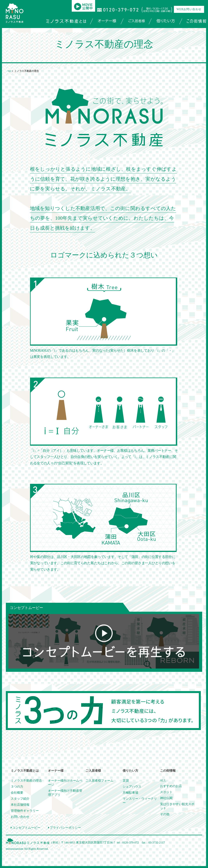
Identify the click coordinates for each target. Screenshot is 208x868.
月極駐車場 (130, 793)
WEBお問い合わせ (189, 9)
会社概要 (17, 793)
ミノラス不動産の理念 (26, 781)
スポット (166, 792)
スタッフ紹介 (20, 799)
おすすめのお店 (171, 786)
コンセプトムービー (26, 828)
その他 (165, 814)
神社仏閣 (166, 798)
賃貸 (126, 781)
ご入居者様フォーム (99, 781)
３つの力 (17, 787)
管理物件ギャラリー (25, 811)
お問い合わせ (20, 817)
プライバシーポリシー (65, 828)
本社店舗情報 (20, 805)
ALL (163, 780)
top (9, 71)
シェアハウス (132, 787)
